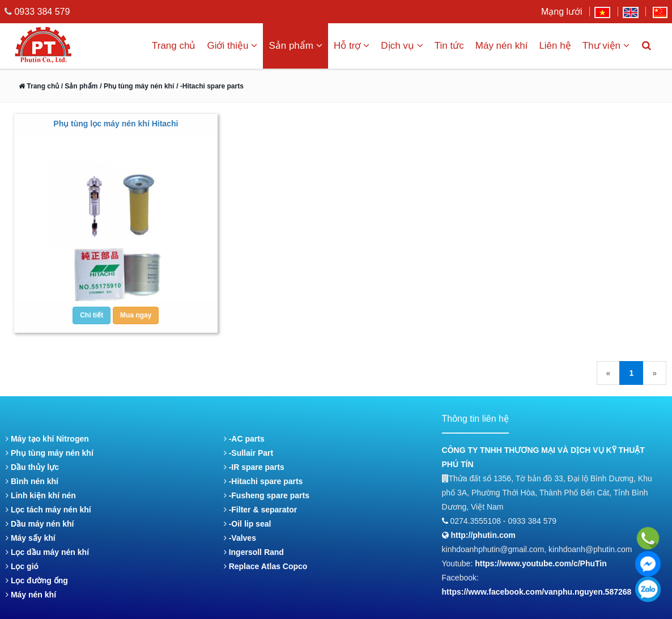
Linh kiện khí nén (41, 495)
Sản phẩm (295, 46)
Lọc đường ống (37, 580)
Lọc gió (22, 566)
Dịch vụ (402, 46)
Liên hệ (555, 46)
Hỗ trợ (352, 46)
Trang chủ (174, 46)
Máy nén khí (502, 46)
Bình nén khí (32, 481)
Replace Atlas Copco (266, 566)
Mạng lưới (562, 12)
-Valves (240, 538)
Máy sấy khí (31, 538)
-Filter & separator (260, 510)
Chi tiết (92, 315)
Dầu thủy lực (32, 467)
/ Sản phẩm (78, 86)
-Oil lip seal (248, 524)
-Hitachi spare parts (263, 481)
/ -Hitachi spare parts (210, 86)
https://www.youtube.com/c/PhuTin (541, 563)
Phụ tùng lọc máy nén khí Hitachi (116, 124)
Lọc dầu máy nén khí (47, 552)
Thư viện (606, 46)
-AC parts (244, 439)
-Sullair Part (248, 453)
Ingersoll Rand (254, 552)
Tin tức (449, 46)
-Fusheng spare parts (267, 495)
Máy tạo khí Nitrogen (47, 439)
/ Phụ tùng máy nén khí (137, 86)
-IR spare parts (254, 467)
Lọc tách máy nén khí (48, 510)
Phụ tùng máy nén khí (50, 453)
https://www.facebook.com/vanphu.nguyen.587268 (537, 592)
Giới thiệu (232, 46)
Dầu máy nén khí (40, 524)
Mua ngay (136, 315)
